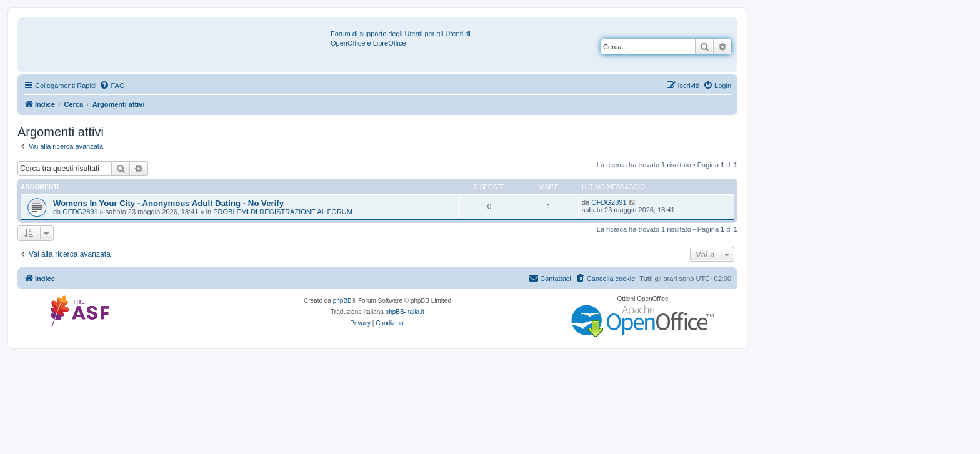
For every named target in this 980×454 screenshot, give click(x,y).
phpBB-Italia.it (405, 312)
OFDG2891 (80, 212)
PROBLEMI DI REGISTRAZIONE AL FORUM (283, 212)
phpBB (342, 301)
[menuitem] (112, 86)
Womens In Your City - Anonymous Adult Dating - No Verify (168, 203)
